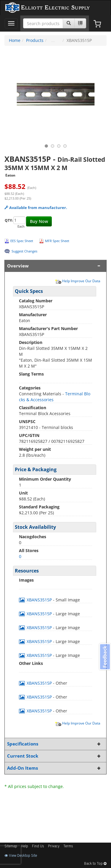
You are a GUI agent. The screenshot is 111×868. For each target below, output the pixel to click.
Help (25, 846)
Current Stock (54, 756)
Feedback (105, 657)
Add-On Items (54, 768)
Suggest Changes (24, 251)
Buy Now (39, 221)
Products (35, 40)
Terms (68, 846)
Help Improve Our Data (78, 281)
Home (15, 40)
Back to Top (95, 864)
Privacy (54, 846)
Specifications (54, 744)
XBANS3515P (36, 600)
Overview (54, 266)
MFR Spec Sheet (57, 241)
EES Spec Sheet (22, 241)
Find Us (38, 846)
